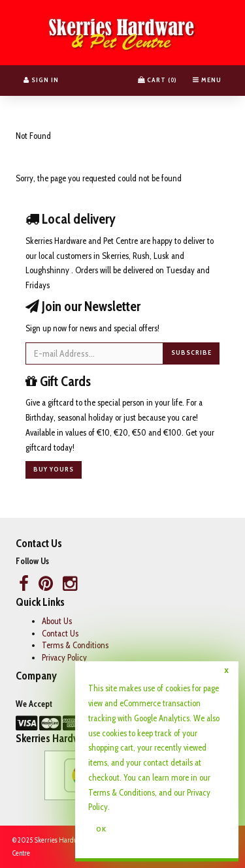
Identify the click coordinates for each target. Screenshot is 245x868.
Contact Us (60, 633)
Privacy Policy (64, 657)
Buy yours (54, 469)
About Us (57, 621)
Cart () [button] (157, 80)
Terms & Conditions (75, 645)
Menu (207, 80)
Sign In (41, 80)
